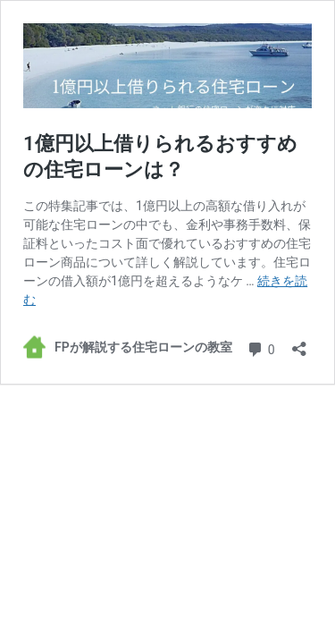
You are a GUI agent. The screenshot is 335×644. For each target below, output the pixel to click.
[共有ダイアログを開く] (299, 343)
